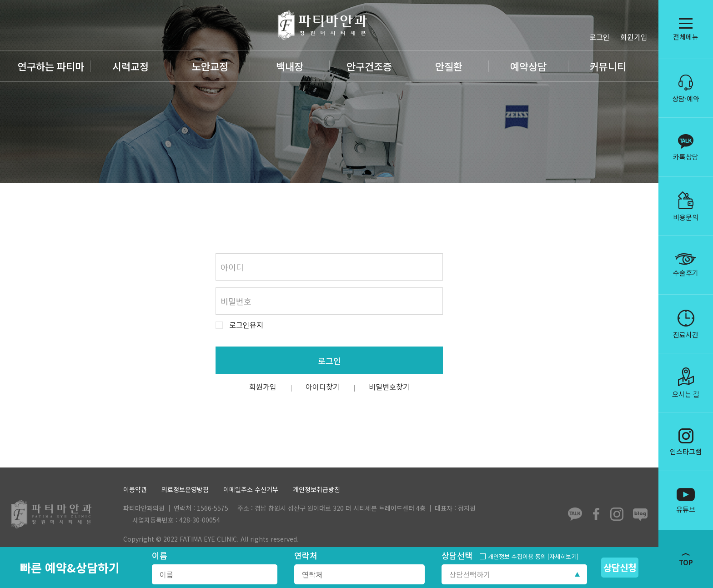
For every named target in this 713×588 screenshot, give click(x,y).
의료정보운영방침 (185, 490)
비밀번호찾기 (389, 387)
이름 (160, 555)
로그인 (600, 37)
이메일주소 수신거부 (251, 490)
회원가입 (634, 37)
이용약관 (135, 490)
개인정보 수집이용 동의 (517, 556)
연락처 (306, 555)
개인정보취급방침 (316, 490)
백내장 (290, 66)
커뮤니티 (608, 66)
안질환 (449, 66)
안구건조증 (369, 66)
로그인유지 (246, 325)
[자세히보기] (563, 556)
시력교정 (131, 66)
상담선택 (457, 555)
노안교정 (210, 66)
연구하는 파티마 (51, 66)
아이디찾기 (323, 387)
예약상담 (528, 66)
